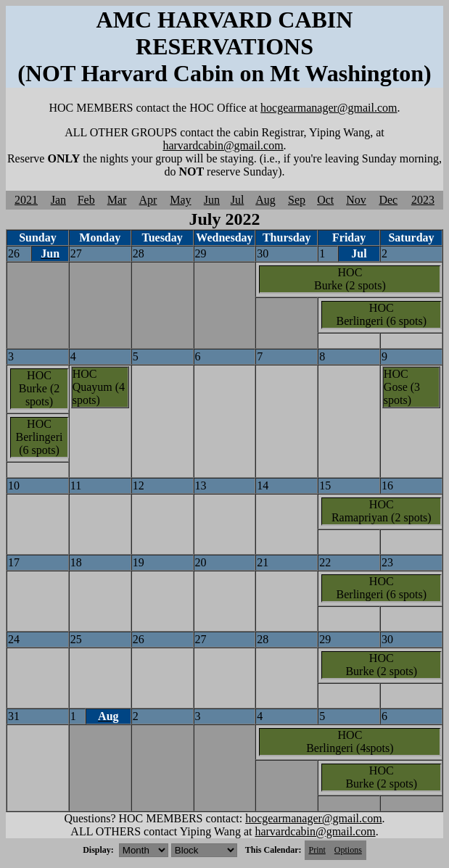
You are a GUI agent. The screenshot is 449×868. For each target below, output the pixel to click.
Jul (238, 200)
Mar (117, 200)
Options (348, 850)
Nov (356, 200)
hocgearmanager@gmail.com (329, 108)
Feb (86, 200)
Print (317, 850)
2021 (26, 200)
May (180, 200)
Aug (265, 200)
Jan (58, 200)
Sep (297, 200)
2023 (423, 200)
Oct (325, 200)
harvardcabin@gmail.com (223, 145)
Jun (212, 200)
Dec (388, 200)
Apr (148, 200)
